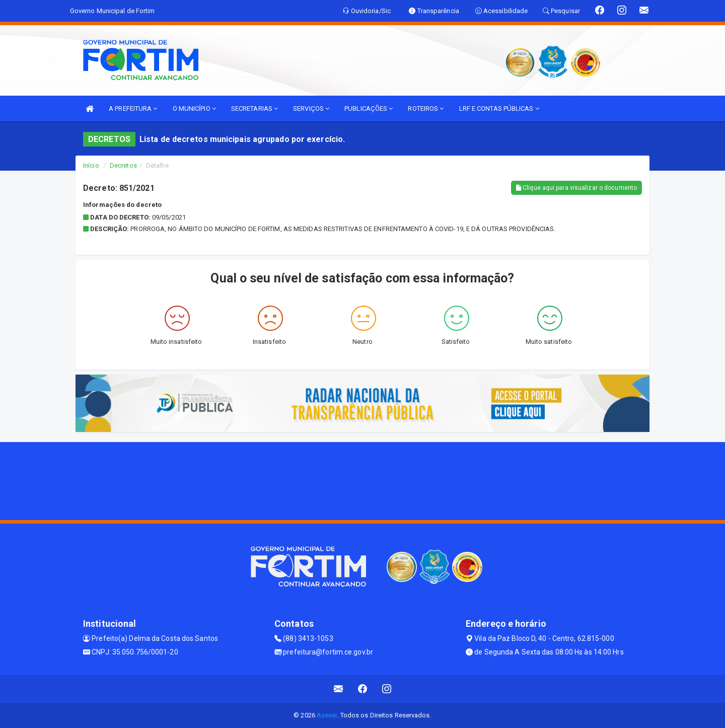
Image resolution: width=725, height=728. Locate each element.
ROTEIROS (426, 108)
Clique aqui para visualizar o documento (576, 188)
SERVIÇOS (311, 108)
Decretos (123, 165)
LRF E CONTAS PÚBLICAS (499, 108)
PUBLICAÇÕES (369, 108)
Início (91, 165)
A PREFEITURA (133, 108)
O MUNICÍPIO (194, 108)
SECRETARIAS (255, 108)
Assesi (327, 715)
